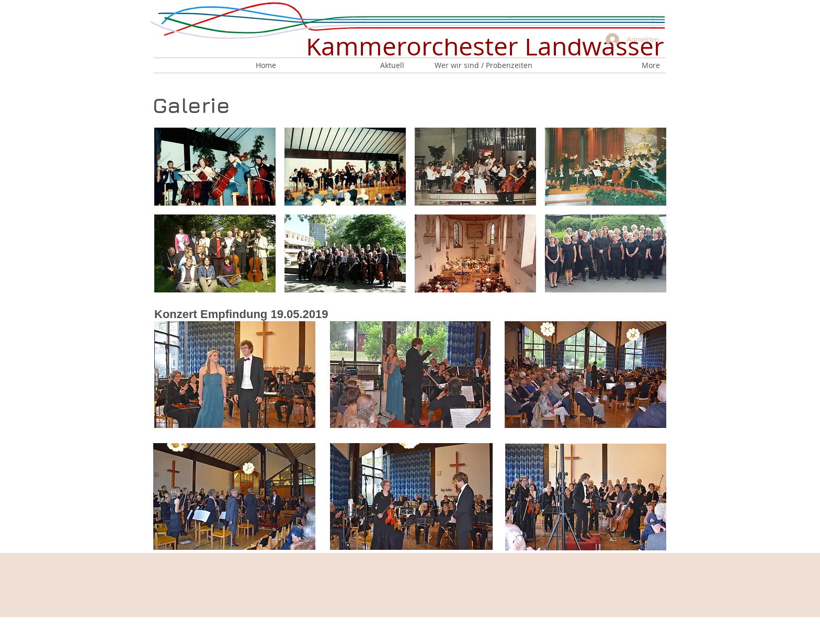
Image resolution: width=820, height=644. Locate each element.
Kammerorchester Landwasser (485, 46)
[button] (215, 167)
